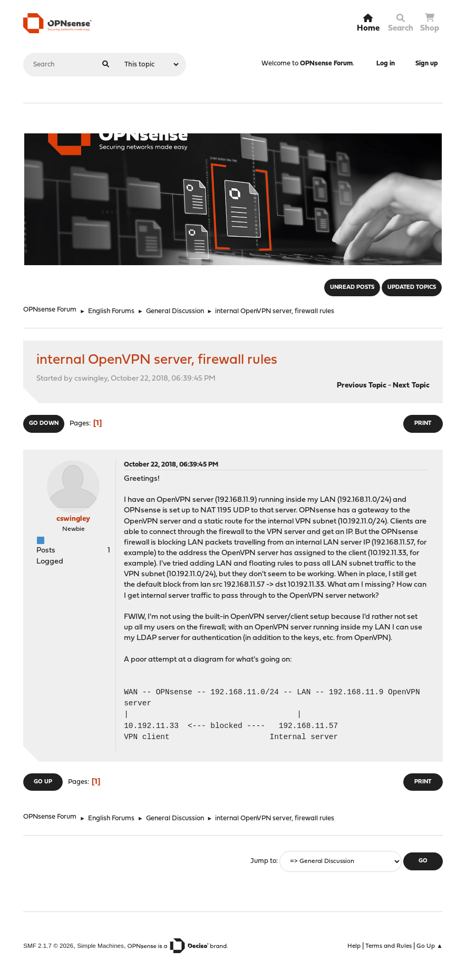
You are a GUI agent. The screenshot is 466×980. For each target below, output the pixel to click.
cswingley (73, 519)
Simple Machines (100, 945)
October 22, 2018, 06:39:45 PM (171, 465)
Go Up (43, 782)
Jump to (263, 861)
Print (423, 424)
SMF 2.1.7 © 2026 (48, 945)
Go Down (44, 424)
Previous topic (362, 386)
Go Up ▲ (430, 946)
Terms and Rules (389, 946)
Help (354, 946)
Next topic (411, 386)
